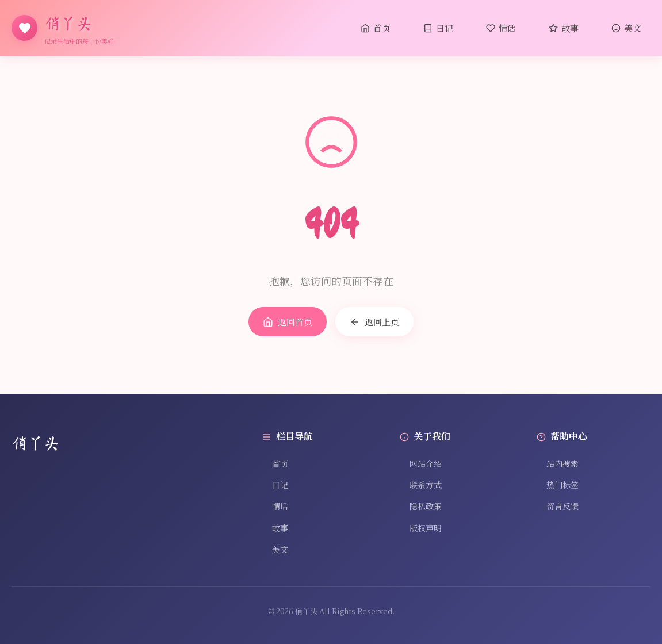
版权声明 (421, 528)
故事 (564, 28)
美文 (626, 28)
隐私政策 (421, 506)
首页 (376, 28)
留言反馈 (558, 506)
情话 (501, 28)
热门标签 (558, 485)
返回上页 (374, 322)
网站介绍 (421, 463)
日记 (438, 28)
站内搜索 (558, 463)
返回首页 (288, 322)
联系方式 (421, 485)
